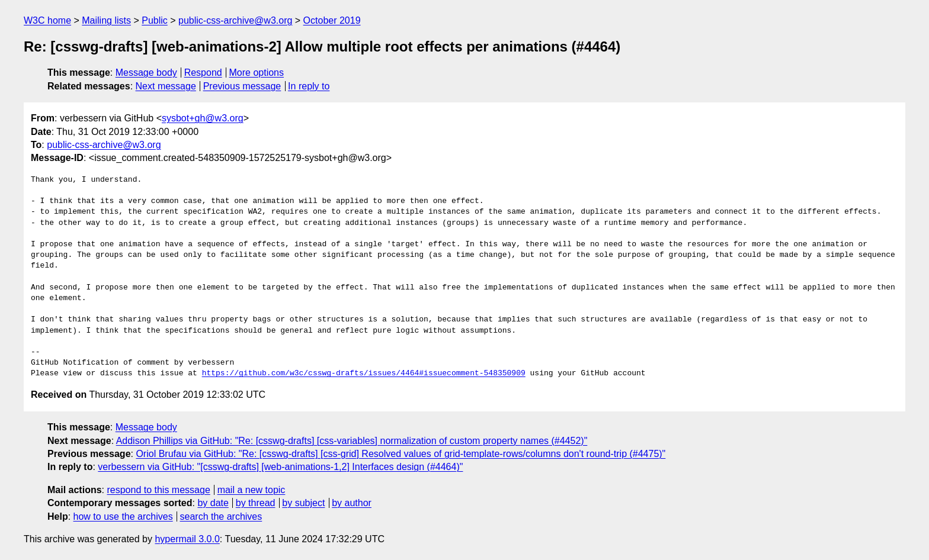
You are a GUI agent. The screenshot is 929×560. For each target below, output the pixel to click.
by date (213, 503)
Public (155, 20)
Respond (203, 73)
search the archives (221, 516)
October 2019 (332, 20)
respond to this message (158, 490)
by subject (303, 503)
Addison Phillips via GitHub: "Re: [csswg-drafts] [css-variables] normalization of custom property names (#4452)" (352, 441)
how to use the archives (123, 516)
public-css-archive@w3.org (235, 20)
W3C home (47, 20)
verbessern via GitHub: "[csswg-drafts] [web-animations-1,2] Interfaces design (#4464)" (280, 467)
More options (257, 73)
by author (352, 503)
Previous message (242, 86)
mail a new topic (252, 490)
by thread (256, 503)
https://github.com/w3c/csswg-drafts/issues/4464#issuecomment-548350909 (364, 374)
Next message (166, 86)
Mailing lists (106, 20)
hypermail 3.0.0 (187, 539)
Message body (146, 73)
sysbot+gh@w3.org (203, 118)
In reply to (309, 86)
